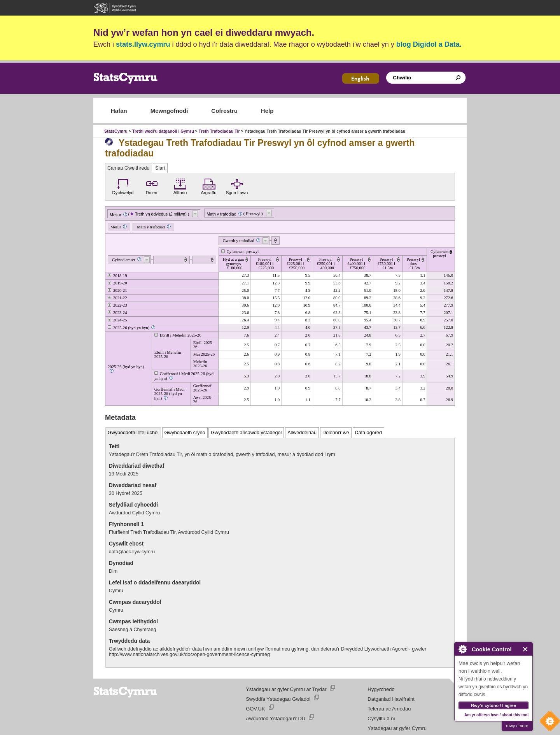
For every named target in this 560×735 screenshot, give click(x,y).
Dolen (152, 186)
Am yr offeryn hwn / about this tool (496, 715)
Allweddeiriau (302, 433)
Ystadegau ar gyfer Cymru (397, 728)
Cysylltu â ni (381, 718)
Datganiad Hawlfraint (391, 699)
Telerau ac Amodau (389, 709)
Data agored (368, 433)
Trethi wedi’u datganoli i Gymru (163, 131)
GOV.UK (255, 709)
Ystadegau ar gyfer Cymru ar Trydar (286, 689)
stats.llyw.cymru (143, 44)
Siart (160, 168)
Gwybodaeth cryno (185, 433)
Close (526, 649)
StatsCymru (116, 131)
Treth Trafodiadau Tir (220, 131)
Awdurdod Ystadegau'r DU (276, 718)
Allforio (180, 186)
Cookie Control (548, 723)
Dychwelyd (123, 186)
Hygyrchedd (381, 689)
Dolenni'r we (336, 433)
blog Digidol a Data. (429, 44)
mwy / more (517, 726)
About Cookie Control (462, 649)
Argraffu (208, 186)
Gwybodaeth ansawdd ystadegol (246, 433)
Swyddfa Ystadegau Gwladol (278, 699)
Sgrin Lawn (237, 186)
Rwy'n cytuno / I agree (493, 705)
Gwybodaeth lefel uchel (133, 433)
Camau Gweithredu (129, 168)
